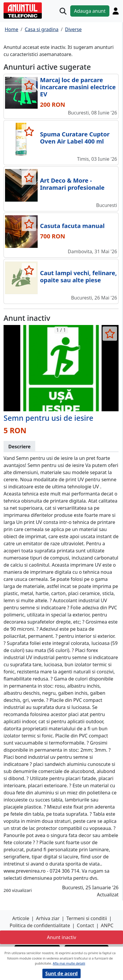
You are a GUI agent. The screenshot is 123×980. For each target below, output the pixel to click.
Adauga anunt (90, 11)
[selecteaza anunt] (29, 85)
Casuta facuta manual (72, 226)
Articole (21, 918)
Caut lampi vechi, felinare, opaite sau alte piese (78, 277)
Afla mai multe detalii (69, 963)
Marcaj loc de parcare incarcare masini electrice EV (78, 87)
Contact (85, 925)
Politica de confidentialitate (40, 925)
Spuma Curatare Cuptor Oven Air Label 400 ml (75, 138)
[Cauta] (63, 11)
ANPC (107, 925)
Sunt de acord (61, 973)
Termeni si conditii (87, 918)
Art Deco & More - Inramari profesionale (72, 184)
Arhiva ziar (48, 918)
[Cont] (116, 11)
